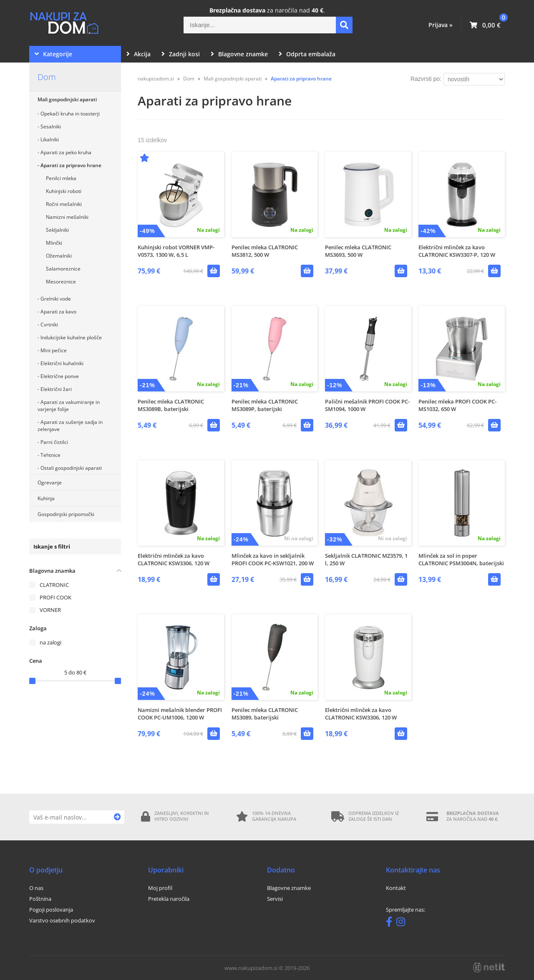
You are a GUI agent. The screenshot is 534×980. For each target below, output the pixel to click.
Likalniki (50, 139)
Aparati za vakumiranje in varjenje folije (69, 406)
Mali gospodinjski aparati (67, 99)
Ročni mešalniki (64, 204)
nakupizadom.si (156, 79)
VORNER (50, 610)
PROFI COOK (55, 597)
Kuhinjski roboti (64, 191)
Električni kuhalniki (62, 363)
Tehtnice (50, 455)
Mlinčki (54, 243)
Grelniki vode (56, 299)
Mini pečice (54, 350)
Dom (47, 77)
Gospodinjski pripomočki (66, 514)
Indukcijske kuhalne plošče (71, 337)
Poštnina (40, 899)
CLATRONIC (54, 585)
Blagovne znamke (239, 54)
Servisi (275, 899)
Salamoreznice (63, 269)
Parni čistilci (54, 442)
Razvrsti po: (426, 79)
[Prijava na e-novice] (117, 817)
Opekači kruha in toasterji (70, 114)
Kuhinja (46, 498)
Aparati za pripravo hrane (71, 165)
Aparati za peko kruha (66, 152)
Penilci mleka (61, 178)
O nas (36, 888)
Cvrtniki (49, 325)
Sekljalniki (57, 230)
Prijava (441, 25)
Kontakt (396, 888)
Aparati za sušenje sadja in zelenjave (70, 426)
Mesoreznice (61, 282)
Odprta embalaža (307, 54)
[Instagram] (403, 923)
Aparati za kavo (58, 312)
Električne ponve (60, 376)
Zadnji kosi (181, 54)
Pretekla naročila (169, 899)
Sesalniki (51, 127)
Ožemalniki (59, 256)
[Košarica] (485, 25)
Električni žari (56, 389)
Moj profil (160, 888)
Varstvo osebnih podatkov (62, 920)
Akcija (139, 54)
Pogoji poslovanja (51, 910)
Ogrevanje (50, 482)
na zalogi (50, 642)
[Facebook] (391, 923)
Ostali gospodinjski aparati (71, 468)
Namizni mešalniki (67, 217)
